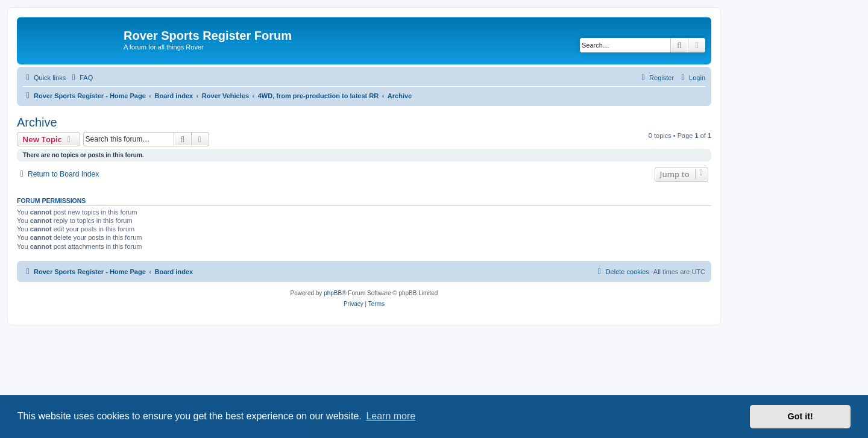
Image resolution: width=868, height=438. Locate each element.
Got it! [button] (800, 416)
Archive (37, 122)
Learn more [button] (391, 416)
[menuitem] (81, 78)
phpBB (333, 293)
